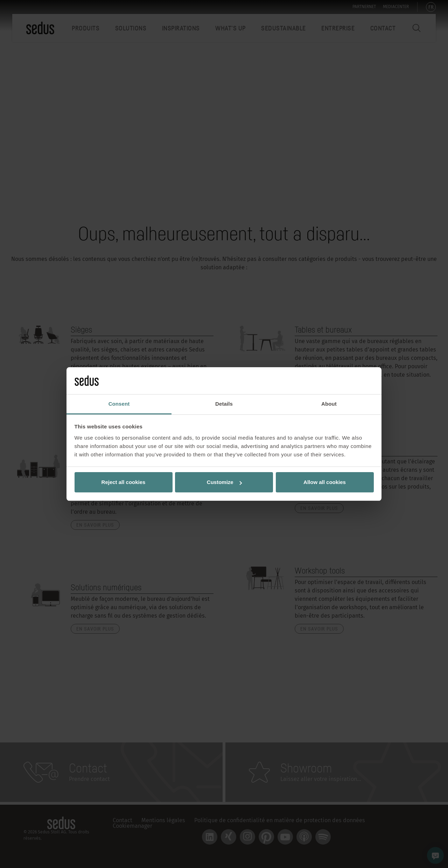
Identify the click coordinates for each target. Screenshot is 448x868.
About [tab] (329, 404)
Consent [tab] (119, 404)
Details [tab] (224, 404)
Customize (224, 482)
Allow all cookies (325, 482)
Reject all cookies (124, 482)
